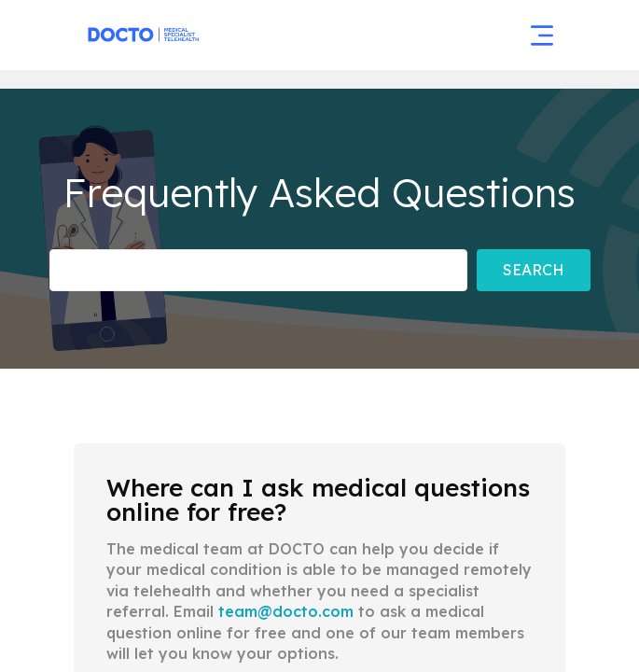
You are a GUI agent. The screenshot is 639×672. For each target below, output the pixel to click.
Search (534, 270)
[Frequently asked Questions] (258, 270)
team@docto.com (286, 611)
